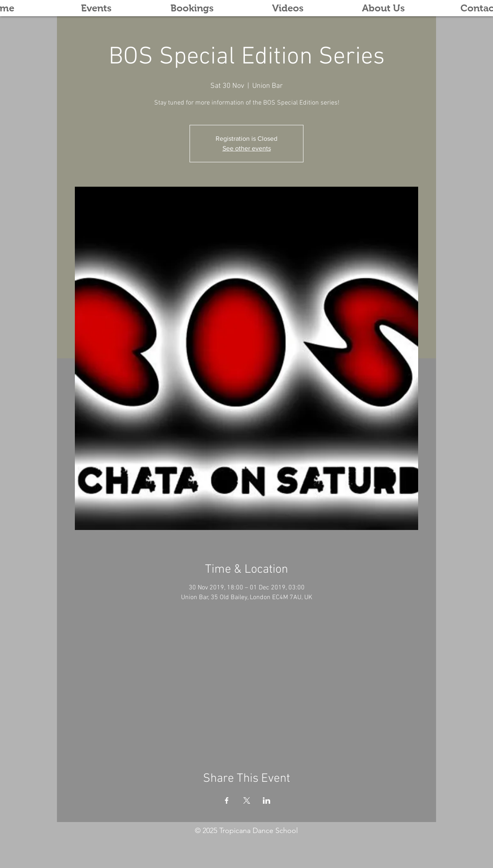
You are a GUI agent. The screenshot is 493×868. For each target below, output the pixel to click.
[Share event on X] (247, 800)
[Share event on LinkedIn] (267, 800)
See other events (247, 148)
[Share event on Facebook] (227, 800)
